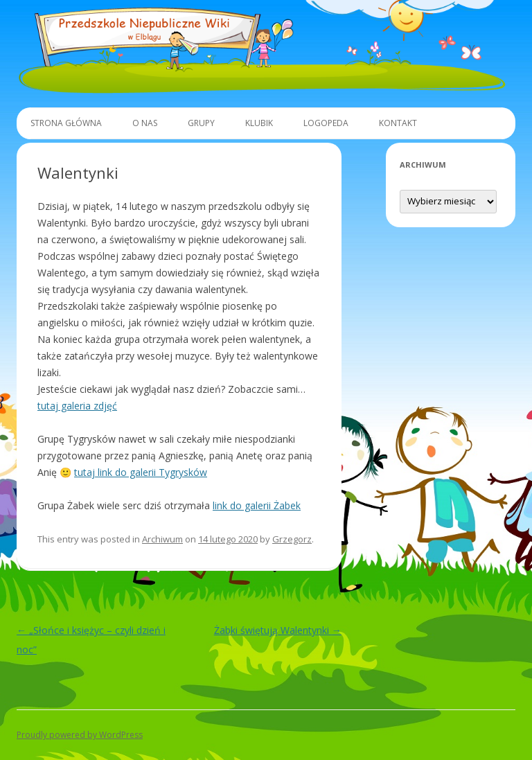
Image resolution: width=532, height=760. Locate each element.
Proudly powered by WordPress (80, 735)
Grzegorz (292, 539)
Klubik (259, 123)
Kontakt (398, 123)
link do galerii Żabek (257, 505)
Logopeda (326, 123)
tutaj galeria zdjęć (77, 406)
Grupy (201, 123)
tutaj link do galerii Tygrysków (141, 472)
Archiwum (162, 539)
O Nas (145, 123)
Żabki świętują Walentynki (278, 630)
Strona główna (66, 123)
